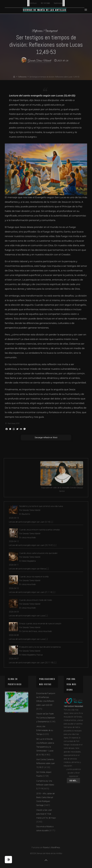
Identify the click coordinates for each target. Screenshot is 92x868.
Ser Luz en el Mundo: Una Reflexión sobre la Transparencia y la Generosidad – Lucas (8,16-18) (45, 747)
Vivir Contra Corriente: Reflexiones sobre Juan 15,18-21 (46, 763)
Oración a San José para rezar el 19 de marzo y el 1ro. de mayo (46, 814)
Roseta (46, 847)
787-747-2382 (45, 3)
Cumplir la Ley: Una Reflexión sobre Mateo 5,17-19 (45, 785)
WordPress (56, 847)
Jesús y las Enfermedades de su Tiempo (45, 730)
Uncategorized (51, 31)
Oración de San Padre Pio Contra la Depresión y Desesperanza (46, 718)
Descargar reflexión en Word (46, 438)
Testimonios (58, 3)
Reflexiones (37, 31)
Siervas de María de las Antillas (45, 10)
